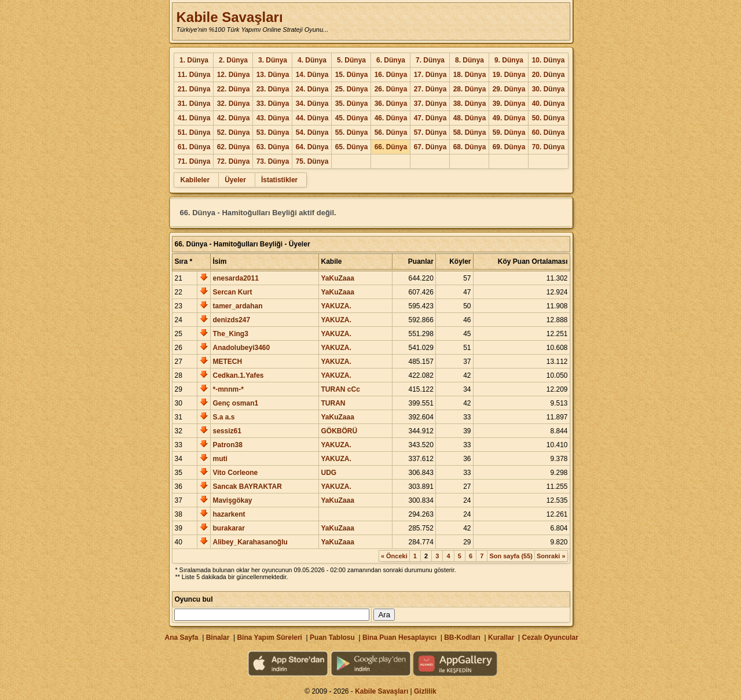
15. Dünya (352, 75)
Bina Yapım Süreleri (269, 638)
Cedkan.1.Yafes (238, 375)
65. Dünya (352, 147)
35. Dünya (352, 104)
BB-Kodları (462, 638)
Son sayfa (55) (511, 556)
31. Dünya (194, 104)
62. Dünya (234, 147)
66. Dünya (391, 147)
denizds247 (231, 320)
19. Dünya (509, 75)
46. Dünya (391, 118)
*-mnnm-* (228, 389)
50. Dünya (549, 118)
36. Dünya (391, 104)
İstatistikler (279, 180)
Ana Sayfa (181, 638)
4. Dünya (312, 60)
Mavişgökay (232, 500)
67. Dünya (430, 147)
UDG (329, 473)
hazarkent (229, 514)
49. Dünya (509, 118)
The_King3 (230, 334)
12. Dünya (234, 75)
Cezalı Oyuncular (550, 638)
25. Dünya (352, 89)
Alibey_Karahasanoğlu (250, 542)
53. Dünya (273, 132)
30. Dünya (549, 89)
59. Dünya (509, 132)
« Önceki (394, 556)
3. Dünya (273, 60)
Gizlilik (425, 691)
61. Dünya (194, 147)
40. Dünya (549, 104)
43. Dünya (273, 118)
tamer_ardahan (237, 306)
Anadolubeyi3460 (241, 348)
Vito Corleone (235, 473)
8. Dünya (469, 60)
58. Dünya (470, 132)
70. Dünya (549, 147)
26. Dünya (391, 89)
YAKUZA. (336, 306)
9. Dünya (509, 60)
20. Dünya (549, 75)
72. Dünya (234, 161)
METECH (227, 362)
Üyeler (235, 180)
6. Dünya (391, 60)
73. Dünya (273, 161)
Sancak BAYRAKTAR (247, 487)
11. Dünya (194, 75)
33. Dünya (273, 104)
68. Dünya (470, 147)
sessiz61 (227, 431)
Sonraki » (551, 556)
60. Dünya (549, 132)
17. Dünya (430, 75)
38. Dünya (470, 104)
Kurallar (501, 638)
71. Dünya (194, 161)
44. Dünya (312, 118)
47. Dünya (430, 118)
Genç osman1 (235, 403)
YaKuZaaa (337, 278)
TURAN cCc (340, 389)
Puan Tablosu (332, 638)
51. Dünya (194, 132)
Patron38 (227, 445)
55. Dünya (352, 132)
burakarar (228, 528)
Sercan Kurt (232, 292)
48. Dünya (470, 118)
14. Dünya (312, 75)
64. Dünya (312, 147)
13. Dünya (273, 75)
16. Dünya (391, 75)
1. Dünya (194, 60)
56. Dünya (391, 132)
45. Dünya (352, 118)
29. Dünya (509, 89)
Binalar (218, 638)
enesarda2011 (235, 278)
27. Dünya (430, 89)
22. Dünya (234, 89)
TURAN (333, 403)
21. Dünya (194, 89)
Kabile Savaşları (229, 17)
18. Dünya (470, 75)
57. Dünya (430, 132)
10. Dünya (549, 60)
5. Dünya (351, 60)
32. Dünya (234, 104)
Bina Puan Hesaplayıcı (399, 638)
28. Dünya (470, 89)
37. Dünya (430, 104)
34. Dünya (312, 104)
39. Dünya (509, 104)
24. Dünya (312, 89)
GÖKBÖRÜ (339, 431)
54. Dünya (312, 132)
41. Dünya (194, 118)
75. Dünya (312, 161)
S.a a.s (223, 417)
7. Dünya (430, 60)
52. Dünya (234, 132)
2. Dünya (233, 60)
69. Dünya (509, 147)
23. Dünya (273, 89)
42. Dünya (234, 118)
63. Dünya (273, 147)
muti (220, 459)
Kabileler (195, 180)
